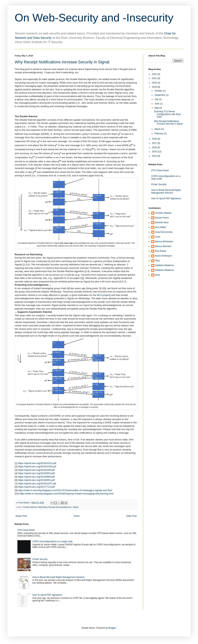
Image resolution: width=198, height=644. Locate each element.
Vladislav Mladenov (164, 265)
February (159, 133)
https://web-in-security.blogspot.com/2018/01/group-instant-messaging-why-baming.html (67, 494)
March (158, 129)
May (157, 108)
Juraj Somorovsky (164, 232)
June (157, 104)
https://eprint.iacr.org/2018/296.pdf (36, 470)
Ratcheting (43, 507)
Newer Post (21, 516)
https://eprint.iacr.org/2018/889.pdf (36, 477)
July (157, 99)
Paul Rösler (161, 251)
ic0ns (157, 275)
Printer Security (40, 559)
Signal (76, 507)
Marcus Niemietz (163, 246)
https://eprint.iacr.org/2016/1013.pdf (37, 463)
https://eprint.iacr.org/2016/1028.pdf (37, 466)
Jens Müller (161, 227)
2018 (155, 139)
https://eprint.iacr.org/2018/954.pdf (36, 480)
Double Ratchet (30, 507)
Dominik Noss (162, 222)
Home (77, 516)
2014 (155, 156)
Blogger (112, 628)
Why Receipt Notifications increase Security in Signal (168, 123)
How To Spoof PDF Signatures (47, 595)
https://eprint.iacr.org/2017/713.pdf (36, 487)
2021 (155, 78)
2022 (155, 74)
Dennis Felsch (162, 218)
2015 (155, 152)
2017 (155, 143)
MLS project (103, 295)
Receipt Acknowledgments (60, 507)
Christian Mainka (163, 213)
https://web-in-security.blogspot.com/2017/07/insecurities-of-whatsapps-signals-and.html (65, 490)
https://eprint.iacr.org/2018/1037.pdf (37, 484)
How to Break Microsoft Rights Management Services (58, 577)
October (159, 91)
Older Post (131, 516)
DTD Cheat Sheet (26, 530)
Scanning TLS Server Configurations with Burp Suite (167, 114)
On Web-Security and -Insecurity (94, 18)
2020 (155, 83)
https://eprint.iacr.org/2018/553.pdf (36, 473)
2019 (155, 87)
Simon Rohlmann (163, 256)
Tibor (157, 261)
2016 (155, 147)
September (160, 95)
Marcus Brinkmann (164, 242)
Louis (158, 237)
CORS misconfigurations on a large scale (53, 541)
